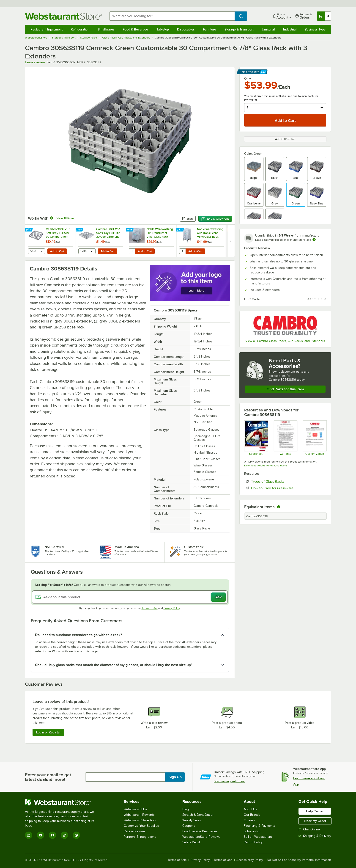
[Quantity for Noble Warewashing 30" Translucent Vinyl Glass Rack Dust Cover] (132, 251)
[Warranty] (285, 438)
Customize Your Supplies (141, 826)
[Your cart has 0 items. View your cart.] (324, 16)
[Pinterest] (76, 835)
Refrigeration (80, 29)
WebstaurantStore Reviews (201, 837)
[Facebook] (52, 835)
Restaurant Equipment (47, 29)
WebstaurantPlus (136, 809)
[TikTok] (64, 835)
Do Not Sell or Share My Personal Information (299, 860)
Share (188, 219)
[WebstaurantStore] (63, 802)
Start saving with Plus (229, 781)
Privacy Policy (172, 608)
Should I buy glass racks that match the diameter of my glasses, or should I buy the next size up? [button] (114, 665)
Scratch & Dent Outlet (198, 815)
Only (248, 78)
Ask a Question (215, 219)
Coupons (189, 826)
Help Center (315, 811)
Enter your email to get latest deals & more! (48, 777)
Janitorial (268, 29)
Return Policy (253, 842)
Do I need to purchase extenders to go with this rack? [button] (78, 635)
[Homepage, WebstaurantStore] (63, 16)
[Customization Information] (315, 438)
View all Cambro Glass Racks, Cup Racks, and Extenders (285, 341)
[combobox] (172, 16)
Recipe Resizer (134, 831)
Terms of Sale (177, 860)
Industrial (290, 29)
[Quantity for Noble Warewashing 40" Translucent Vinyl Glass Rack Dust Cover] (182, 251)
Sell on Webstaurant (258, 837)
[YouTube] (41, 835)
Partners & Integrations (140, 837)
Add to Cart (57, 251)
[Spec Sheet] (256, 438)
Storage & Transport (239, 29)
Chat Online (309, 829)
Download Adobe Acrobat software (266, 466)
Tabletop (163, 29)
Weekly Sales (192, 820)
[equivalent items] (279, 507)
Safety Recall (191, 842)
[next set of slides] (231, 241)
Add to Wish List (285, 139)
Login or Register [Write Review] (48, 732)
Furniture (209, 29)
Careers (249, 820)
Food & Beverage (135, 29)
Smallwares (106, 29)
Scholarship (252, 831)
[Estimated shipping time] (314, 240)
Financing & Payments (259, 826)
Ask (218, 597)
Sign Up (175, 777)
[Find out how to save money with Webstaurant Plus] (29, 230)
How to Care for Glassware (286, 488)
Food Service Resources (200, 831)
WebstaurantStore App (140, 820)
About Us (250, 809)
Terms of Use (150, 608)
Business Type (315, 29)
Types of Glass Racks (282, 481)
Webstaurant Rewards (139, 815)
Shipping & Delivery (315, 836)
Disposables (186, 29)
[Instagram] (29, 835)
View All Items (65, 218)
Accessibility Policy (250, 860)
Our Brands (252, 815)
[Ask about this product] (130, 597)
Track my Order (315, 821)
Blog (186, 809)
